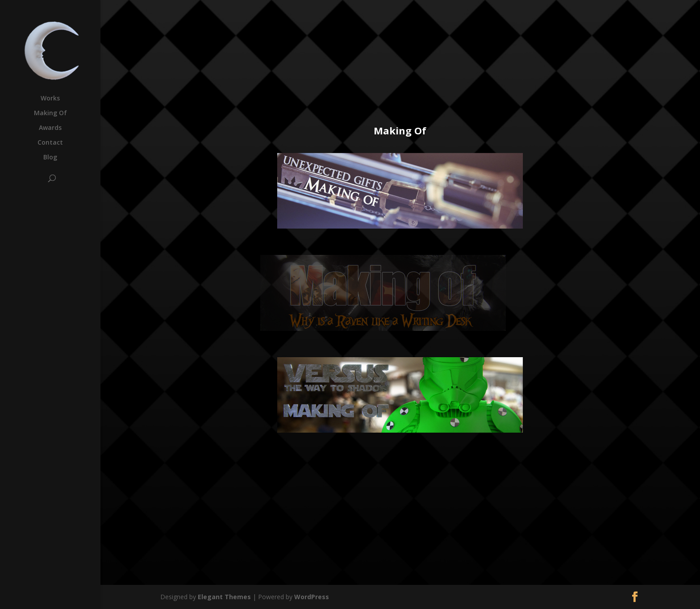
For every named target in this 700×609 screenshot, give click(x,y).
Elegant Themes (224, 597)
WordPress (312, 597)
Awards (50, 128)
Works (50, 99)
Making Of (50, 113)
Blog (50, 158)
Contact (50, 143)
